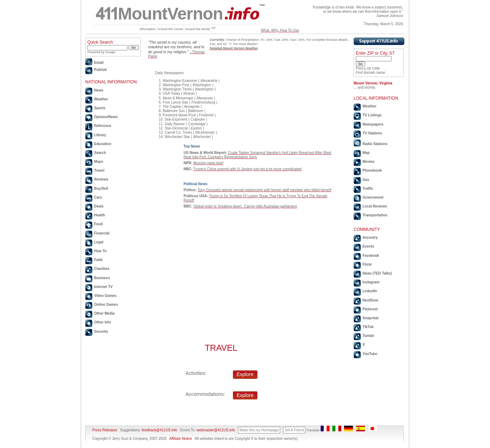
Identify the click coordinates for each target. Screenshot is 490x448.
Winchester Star (177, 137)
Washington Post (176, 85)
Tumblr (368, 336)
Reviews (101, 179)
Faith (98, 260)
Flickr (367, 264)
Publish (100, 70)
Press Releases (105, 430)
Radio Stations (375, 144)
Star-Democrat (176, 128)
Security (101, 331)
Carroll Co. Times (178, 132)
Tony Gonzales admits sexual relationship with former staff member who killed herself (264, 190)
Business (102, 278)
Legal (99, 242)
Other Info (103, 322)
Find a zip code (368, 68)
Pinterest (370, 309)
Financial (102, 233)
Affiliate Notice (181, 439)
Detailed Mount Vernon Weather (234, 48)
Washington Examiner (180, 81)
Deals (99, 206)
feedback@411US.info (159, 430)
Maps (99, 162)
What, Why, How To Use (280, 30)
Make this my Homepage (259, 430)
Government (373, 197)
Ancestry (370, 237)
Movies (369, 162)
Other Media (104, 313)
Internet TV (103, 287)
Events (368, 246)
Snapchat (371, 318)
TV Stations (372, 133)
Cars (98, 197)
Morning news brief (208, 163)
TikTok (368, 327)
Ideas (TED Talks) (377, 273)
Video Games (105, 296)
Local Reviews (375, 206)
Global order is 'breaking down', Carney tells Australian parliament (245, 206)
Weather (101, 99)
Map (366, 153)
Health (100, 215)
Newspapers (373, 124)
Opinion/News (106, 117)
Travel (99, 170)
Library (100, 135)
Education (103, 144)
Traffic (368, 189)
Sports (100, 108)
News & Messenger (178, 98)
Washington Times (177, 89)
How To (100, 251)
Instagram (371, 282)
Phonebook (372, 170)
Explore (245, 374)
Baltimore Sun (174, 111)
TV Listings (372, 115)
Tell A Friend (294, 430)
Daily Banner (175, 124)
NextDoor (371, 300)
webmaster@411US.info (216, 430)
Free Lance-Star (175, 102)
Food (98, 224)
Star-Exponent (176, 119)
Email (99, 63)
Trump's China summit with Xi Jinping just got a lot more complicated (247, 169)
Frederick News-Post (179, 115)
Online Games (106, 305)
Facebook (371, 256)
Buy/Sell (101, 189)
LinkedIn (370, 291)
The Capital (172, 107)
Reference (103, 126)
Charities (102, 269)
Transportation (375, 215)
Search (100, 153)
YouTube (370, 354)
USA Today (171, 93)
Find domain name (371, 73)
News (99, 90)
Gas (366, 180)
